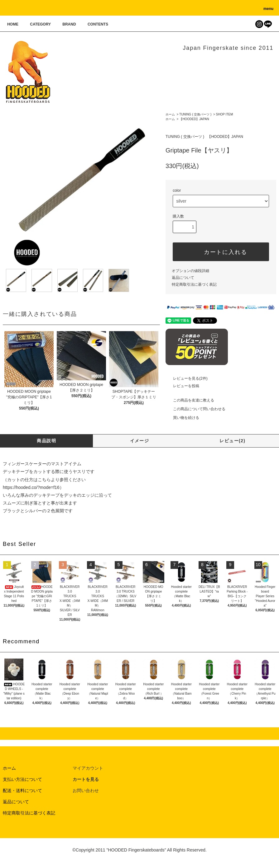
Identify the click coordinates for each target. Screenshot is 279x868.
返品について (183, 278)
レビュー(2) (232, 441)
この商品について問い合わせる (195, 409)
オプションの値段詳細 (190, 271)
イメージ (140, 441)
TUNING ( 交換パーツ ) (195, 114)
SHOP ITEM (225, 114)
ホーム (170, 114)
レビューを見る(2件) (187, 378)
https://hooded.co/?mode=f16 (31, 487)
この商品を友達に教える (190, 400)
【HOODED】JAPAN (194, 119)
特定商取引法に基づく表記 (194, 284)
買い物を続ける (182, 418)
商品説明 (46, 441)
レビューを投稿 (182, 386)
